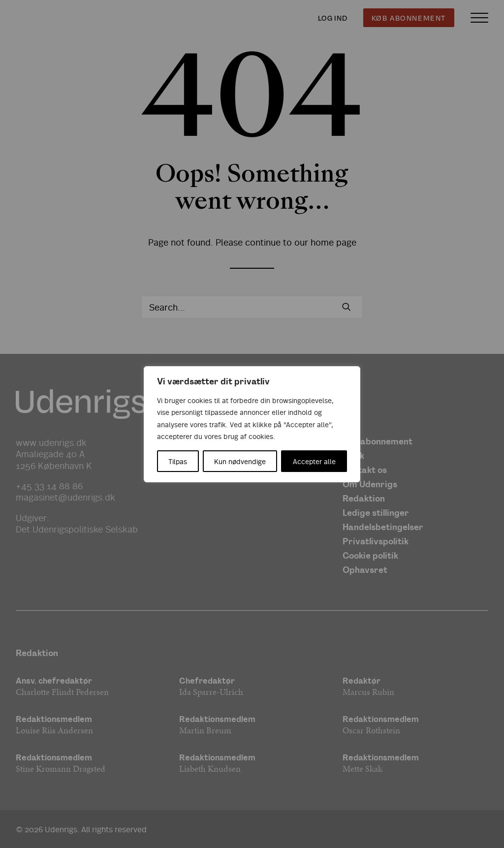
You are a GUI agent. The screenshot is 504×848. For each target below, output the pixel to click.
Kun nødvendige (240, 461)
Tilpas (178, 461)
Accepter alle (314, 461)
